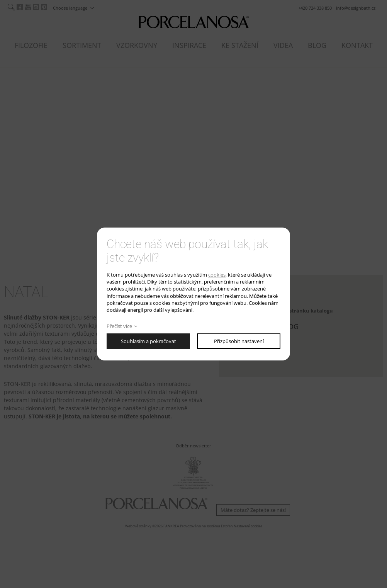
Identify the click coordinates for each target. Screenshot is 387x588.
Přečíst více (119, 326)
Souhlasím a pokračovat (149, 341)
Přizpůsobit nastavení (239, 341)
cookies (217, 275)
